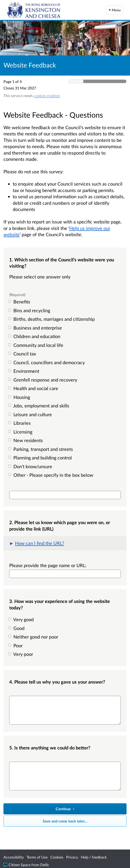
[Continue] (65, 809)
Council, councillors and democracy (47, 362)
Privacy (72, 857)
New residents (26, 440)
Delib (44, 865)
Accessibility (14, 857)
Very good (21, 619)
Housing (20, 397)
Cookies (57, 857)
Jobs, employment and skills (39, 406)
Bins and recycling (30, 310)
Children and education (35, 336)
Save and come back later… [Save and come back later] (65, 821)
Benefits (20, 302)
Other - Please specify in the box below (51, 475)
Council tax (23, 354)
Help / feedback (94, 857)
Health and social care (34, 388)
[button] (65, 543)
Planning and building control (41, 458)
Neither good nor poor (34, 637)
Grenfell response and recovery (43, 380)
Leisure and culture (31, 414)
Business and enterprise (36, 328)
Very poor (21, 654)
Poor (16, 645)
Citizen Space (20, 865)
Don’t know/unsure (31, 466)
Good (17, 628)
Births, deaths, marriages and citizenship (52, 319)
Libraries (20, 423)
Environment (24, 371)
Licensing (21, 432)
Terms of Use (37, 857)
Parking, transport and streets (41, 449)
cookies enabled (47, 96)
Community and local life (36, 345)
